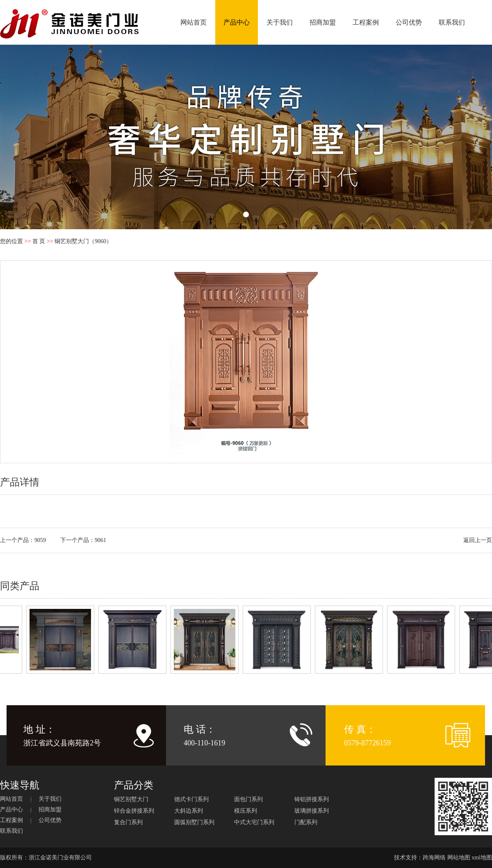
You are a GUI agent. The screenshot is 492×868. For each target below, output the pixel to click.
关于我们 (280, 22)
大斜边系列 (189, 811)
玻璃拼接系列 (312, 811)
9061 (100, 540)
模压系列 (246, 811)
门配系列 (306, 822)
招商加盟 (323, 22)
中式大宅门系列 (254, 822)
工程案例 (366, 22)
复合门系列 (128, 822)
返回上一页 (478, 540)
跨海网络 (434, 858)
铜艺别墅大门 (131, 799)
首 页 (39, 241)
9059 (40, 540)
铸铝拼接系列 (312, 799)
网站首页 (194, 22)
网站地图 (459, 858)
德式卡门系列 (191, 799)
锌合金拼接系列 (134, 811)
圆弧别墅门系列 (194, 822)
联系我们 (452, 22)
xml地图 (482, 858)
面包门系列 (248, 799)
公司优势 (409, 22)
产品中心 (237, 22)
